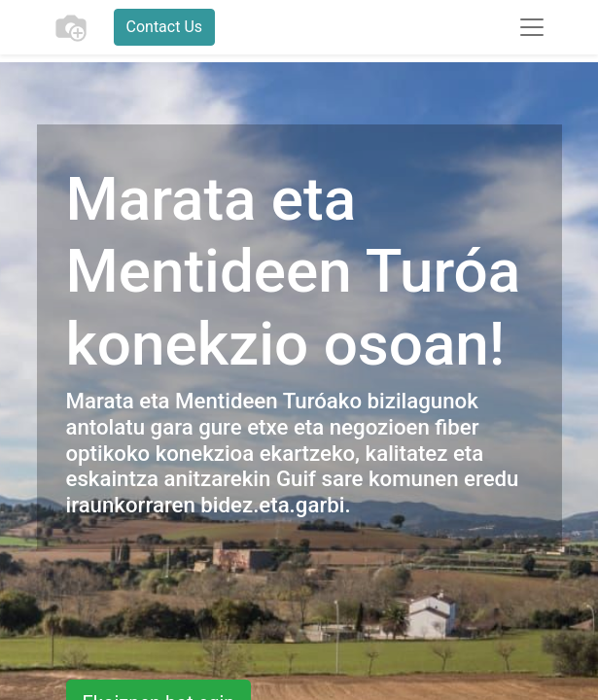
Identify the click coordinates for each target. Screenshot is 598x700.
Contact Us (165, 27)
